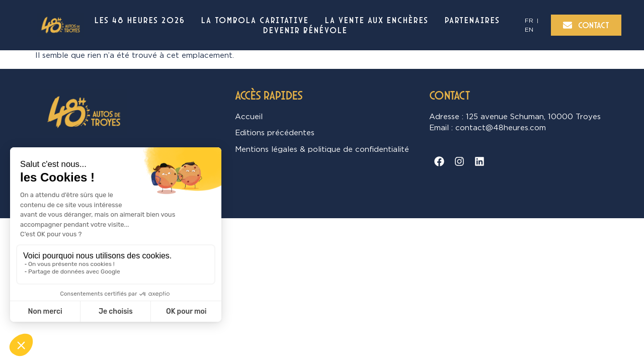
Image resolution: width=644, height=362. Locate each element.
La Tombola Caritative (255, 20)
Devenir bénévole (305, 30)
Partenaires (472, 20)
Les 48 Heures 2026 (140, 20)
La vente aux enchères (377, 20)
